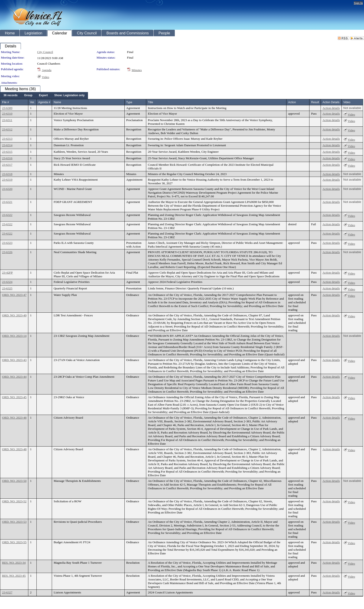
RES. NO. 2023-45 (14, 576)
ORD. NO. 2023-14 (14, 336)
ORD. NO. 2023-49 (14, 315)
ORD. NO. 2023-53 (14, 522)
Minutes (137, 70)
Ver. (32, 102)
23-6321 (7, 202)
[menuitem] (11, 96)
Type (129, 102)
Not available (352, 108)
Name (57, 102)
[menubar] (44, 96)
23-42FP (7, 273)
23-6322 (7, 215)
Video (45, 77)
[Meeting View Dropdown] (70, 96)
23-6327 (7, 592)
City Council (45, 52)
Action (292, 102)
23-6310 (7, 114)
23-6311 (7, 120)
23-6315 (7, 152)
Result (315, 102)
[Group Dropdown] (28, 96)
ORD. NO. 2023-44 (14, 377)
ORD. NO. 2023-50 (14, 481)
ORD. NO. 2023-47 (14, 295)
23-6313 (7, 139)
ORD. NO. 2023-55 (14, 542)
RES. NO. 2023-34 (14, 563)
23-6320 (7, 189)
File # (5, 102)
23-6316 (7, 158)
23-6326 (7, 252)
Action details (331, 108)
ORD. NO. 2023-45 (14, 397)
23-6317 (7, 165)
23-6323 (7, 243)
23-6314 (7, 145)
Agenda (47, 70)
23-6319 (7, 180)
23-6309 (7, 108)
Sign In (358, 3)
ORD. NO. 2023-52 (14, 501)
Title (150, 102)
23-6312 (7, 129)
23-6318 (7, 174)
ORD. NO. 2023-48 (14, 418)
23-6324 (7, 282)
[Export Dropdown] (43, 96)
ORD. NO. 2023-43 (14, 360)
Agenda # (44, 102)
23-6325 (7, 288)
